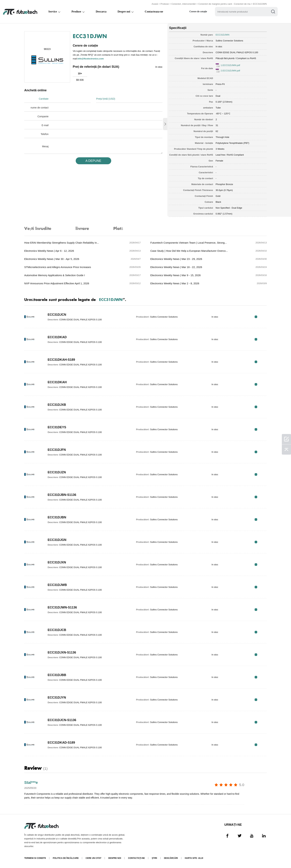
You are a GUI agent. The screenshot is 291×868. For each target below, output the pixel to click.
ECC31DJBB (57, 675)
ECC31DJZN (57, 472)
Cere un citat (93, 858)
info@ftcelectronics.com (91, 59)
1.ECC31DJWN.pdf (230, 65)
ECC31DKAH (57, 382)
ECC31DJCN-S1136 (62, 720)
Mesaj (45, 146)
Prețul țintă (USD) (106, 99)
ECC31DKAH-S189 (61, 360)
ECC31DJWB (57, 585)
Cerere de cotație (200, 12)
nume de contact (39, 108)
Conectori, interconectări (184, 4)
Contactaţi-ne (136, 858)
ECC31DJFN (57, 450)
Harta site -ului (194, 858)
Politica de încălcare (66, 858)
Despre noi (125, 12)
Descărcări (171, 858)
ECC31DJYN (57, 698)
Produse (165, 4)
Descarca (102, 12)
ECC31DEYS (57, 427)
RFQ (256, 317)
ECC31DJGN (57, 540)
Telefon (45, 134)
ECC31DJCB (57, 630)
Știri (154, 858)
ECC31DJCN (57, 315)
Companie (43, 116)
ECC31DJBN (57, 517)
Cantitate (44, 99)
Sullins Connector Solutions (229, 41)
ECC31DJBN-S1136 (62, 495)
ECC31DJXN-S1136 (62, 652)
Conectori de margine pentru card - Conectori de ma (224, 4)
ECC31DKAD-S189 (61, 743)
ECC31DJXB (57, 405)
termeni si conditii (35, 858)
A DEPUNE (93, 161)
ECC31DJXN (57, 562)
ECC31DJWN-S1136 (62, 607)
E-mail (45, 125)
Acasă (155, 4)
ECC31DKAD (57, 337)
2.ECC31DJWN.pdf (230, 71)
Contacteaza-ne (155, 12)
